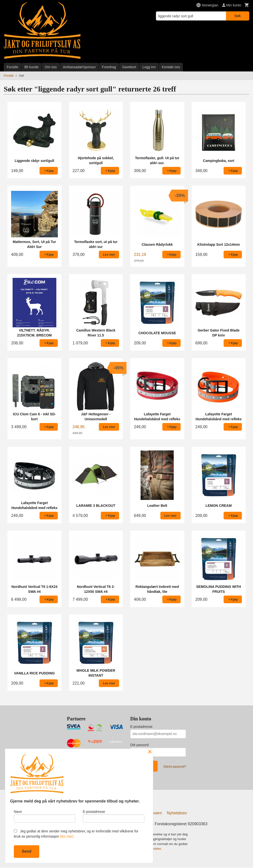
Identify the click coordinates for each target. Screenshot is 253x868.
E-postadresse (141, 727)
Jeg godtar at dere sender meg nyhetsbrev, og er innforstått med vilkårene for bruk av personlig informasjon (76, 834)
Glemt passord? (175, 767)
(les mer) (67, 836)
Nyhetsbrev (177, 814)
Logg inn (149, 67)
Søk (238, 16)
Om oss (51, 67)
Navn (45, 816)
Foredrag (109, 67)
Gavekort (129, 67)
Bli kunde (32, 67)
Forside (12, 67)
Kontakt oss (171, 67)
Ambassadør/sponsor (79, 67)
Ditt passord (139, 745)
